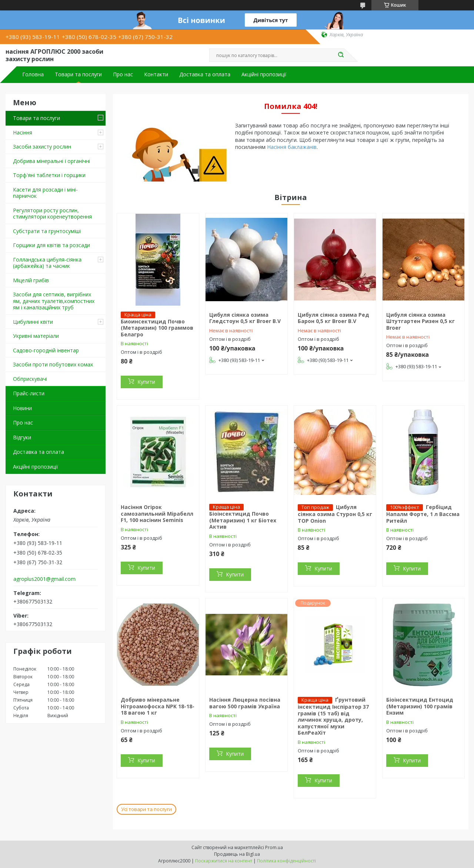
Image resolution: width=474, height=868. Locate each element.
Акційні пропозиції (264, 74)
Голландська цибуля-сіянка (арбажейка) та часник (47, 263)
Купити (146, 382)
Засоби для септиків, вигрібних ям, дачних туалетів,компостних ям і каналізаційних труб (54, 301)
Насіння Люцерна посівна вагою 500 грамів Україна (245, 703)
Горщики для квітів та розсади (51, 245)
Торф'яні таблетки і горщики (49, 175)
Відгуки (22, 437)
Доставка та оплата (205, 74)
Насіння (23, 132)
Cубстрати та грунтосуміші (47, 231)
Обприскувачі (30, 379)
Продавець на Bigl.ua (237, 854)
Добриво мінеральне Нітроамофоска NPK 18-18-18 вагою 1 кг (158, 706)
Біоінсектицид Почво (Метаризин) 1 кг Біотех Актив (243, 520)
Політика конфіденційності (286, 861)
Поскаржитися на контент (224, 861)
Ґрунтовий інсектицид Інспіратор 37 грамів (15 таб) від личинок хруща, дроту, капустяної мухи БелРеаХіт (333, 716)
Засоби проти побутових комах (53, 364)
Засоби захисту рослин (42, 147)
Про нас (123, 74)
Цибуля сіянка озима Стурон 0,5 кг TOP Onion (335, 514)
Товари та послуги (78, 74)
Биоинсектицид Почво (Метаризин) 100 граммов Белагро (157, 328)
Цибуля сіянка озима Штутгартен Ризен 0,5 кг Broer (420, 321)
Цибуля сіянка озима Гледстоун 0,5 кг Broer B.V (245, 318)
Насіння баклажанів (292, 147)
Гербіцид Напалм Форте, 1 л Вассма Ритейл (423, 514)
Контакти (156, 74)
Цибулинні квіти (33, 322)
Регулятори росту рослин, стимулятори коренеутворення (52, 214)
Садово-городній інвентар (46, 350)
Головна (33, 74)
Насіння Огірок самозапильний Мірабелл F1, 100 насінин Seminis (157, 513)
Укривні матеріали (36, 336)
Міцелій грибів (31, 280)
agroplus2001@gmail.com (44, 579)
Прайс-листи (29, 393)
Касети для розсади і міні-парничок (45, 193)
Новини (22, 408)
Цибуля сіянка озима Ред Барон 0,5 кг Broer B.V (333, 318)
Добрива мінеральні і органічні (51, 161)
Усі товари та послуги (146, 809)
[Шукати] (341, 55)
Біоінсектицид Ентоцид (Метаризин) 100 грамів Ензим (420, 706)
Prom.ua (274, 847)
